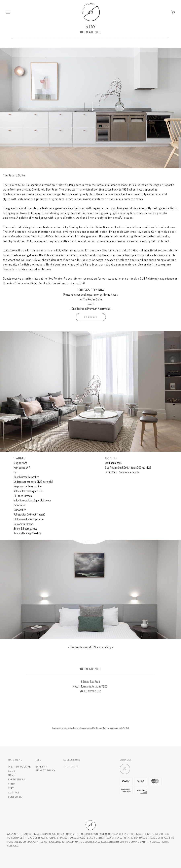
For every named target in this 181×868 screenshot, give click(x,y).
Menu (12, 775)
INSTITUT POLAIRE (19, 767)
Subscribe (15, 797)
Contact (14, 792)
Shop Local (71, 767)
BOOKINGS (91, 317)
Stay (11, 788)
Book (12, 771)
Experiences (16, 779)
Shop (11, 784)
